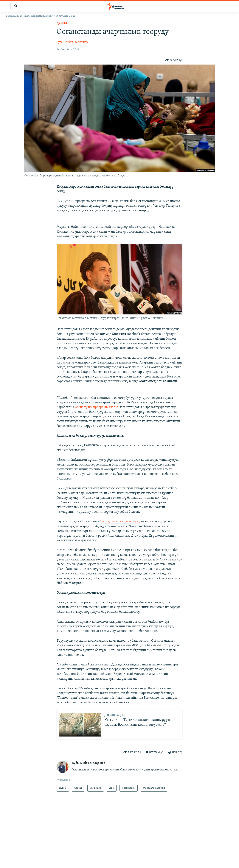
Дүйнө (62, 23)
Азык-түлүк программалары (96, 407)
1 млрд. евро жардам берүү (120, 522)
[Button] (174, 60)
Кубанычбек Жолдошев (72, 42)
